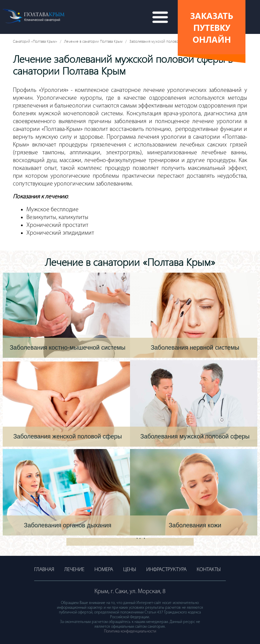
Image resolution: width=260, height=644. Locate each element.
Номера (104, 570)
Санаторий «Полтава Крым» (35, 41)
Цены (130, 570)
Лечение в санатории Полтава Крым (93, 41)
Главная (44, 570)
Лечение (74, 570)
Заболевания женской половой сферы (68, 436)
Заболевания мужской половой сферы (160, 41)
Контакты (209, 570)
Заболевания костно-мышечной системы (68, 348)
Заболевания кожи (195, 525)
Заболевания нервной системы (195, 348)
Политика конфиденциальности (130, 631)
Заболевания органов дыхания (68, 525)
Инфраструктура (166, 570)
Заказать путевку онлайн (212, 27)
